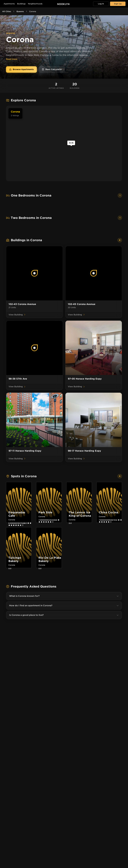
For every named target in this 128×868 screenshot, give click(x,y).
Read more (12, 59)
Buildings (21, 4)
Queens (20, 11)
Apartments (9, 4)
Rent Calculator (52, 69)
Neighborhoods (35, 4)
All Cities (7, 11)
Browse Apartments (21, 69)
